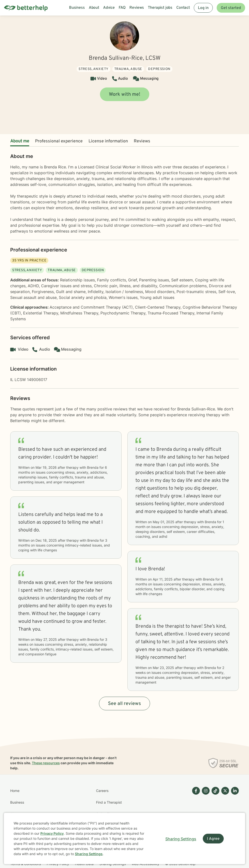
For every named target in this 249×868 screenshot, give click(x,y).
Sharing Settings (89, 854)
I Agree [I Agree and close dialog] (213, 839)
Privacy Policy (52, 833)
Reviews (142, 141)
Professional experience (59, 141)
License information (108, 141)
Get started (231, 8)
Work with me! (125, 95)
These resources (46, 763)
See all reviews (124, 704)
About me (20, 141)
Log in (203, 8)
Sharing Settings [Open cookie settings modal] (181, 839)
